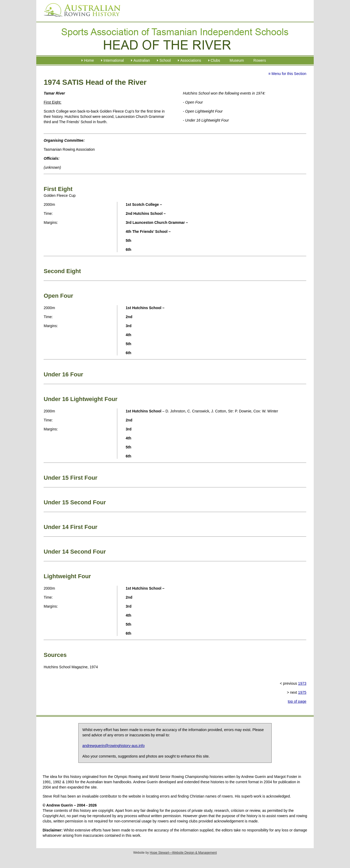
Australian (142, 60)
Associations (191, 60)
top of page (297, 701)
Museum (237, 60)
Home (89, 60)
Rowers (260, 60)
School (165, 60)
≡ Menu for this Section (287, 74)
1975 (302, 692)
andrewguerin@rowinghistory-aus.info (113, 746)
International (114, 60)
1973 (302, 683)
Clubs (216, 60)
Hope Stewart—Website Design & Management (183, 853)
